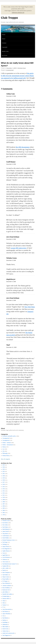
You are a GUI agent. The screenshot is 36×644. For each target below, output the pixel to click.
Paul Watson (5, 612)
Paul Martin (5, 618)
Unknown (5, 559)
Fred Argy (5, 542)
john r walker (6, 568)
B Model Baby (6, 596)
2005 (4, 508)
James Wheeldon (6, 614)
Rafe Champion (6, 572)
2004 (4, 510)
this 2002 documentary (23, 147)
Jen (3, 616)
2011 (4, 495)
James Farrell (6, 531)
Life (3, 451)
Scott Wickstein (6, 557)
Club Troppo (9, 18)
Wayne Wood (6, 547)
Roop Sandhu (6, 579)
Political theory (6, 456)
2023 (4, 469)
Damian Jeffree (6, 599)
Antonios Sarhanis (7, 586)
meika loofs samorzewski (8, 633)
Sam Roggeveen (6, 635)
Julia (4, 603)
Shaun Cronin (6, 577)
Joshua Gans (5, 631)
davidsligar (5, 622)
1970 (4, 515)
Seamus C (5, 605)
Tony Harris (5, 534)
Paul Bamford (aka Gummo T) (10, 564)
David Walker (6, 538)
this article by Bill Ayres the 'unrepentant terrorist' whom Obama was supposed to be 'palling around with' (17, 76)
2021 (4, 474)
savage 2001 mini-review (19, 248)
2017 (4, 482)
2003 (4, 513)
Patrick (4, 570)
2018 (4, 480)
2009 (4, 500)
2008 (4, 502)
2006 (4, 506)
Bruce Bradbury (6, 588)
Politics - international (8, 445)
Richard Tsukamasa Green (9, 540)
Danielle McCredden (7, 594)
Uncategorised (10, 70)
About (4, 39)
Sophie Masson (6, 551)
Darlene (4, 620)
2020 (4, 476)
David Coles (5, 629)
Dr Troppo (5, 581)
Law (4, 449)
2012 (4, 493)
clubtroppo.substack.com (18, 13)
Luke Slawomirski (7, 609)
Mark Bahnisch (6, 529)
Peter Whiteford (6, 583)
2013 (4, 491)
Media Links (5, 51)
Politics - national (7, 443)
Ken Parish (5, 523)
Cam (4, 553)
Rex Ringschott (6, 549)
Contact (4, 43)
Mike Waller (5, 627)
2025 (4, 465)
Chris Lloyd (5, 562)
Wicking (4, 544)
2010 (4, 497)
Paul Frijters (5, 527)
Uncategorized (6, 438)
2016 (4, 484)
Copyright (5, 47)
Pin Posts (5, 56)
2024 (4, 467)
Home (4, 35)
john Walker (5, 592)
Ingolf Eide (5, 555)
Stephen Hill (5, 566)
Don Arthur (5, 525)
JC (3, 607)
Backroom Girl (6, 590)
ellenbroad (5, 624)
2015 (4, 487)
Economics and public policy (9, 436)
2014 (4, 489)
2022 (4, 471)
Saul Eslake (5, 575)
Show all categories (5, 459)
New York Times (30, 307)
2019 (4, 478)
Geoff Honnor (6, 536)
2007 (4, 504)
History (4, 447)
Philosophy (5, 453)
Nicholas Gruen (22, 68)
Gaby (4, 601)
